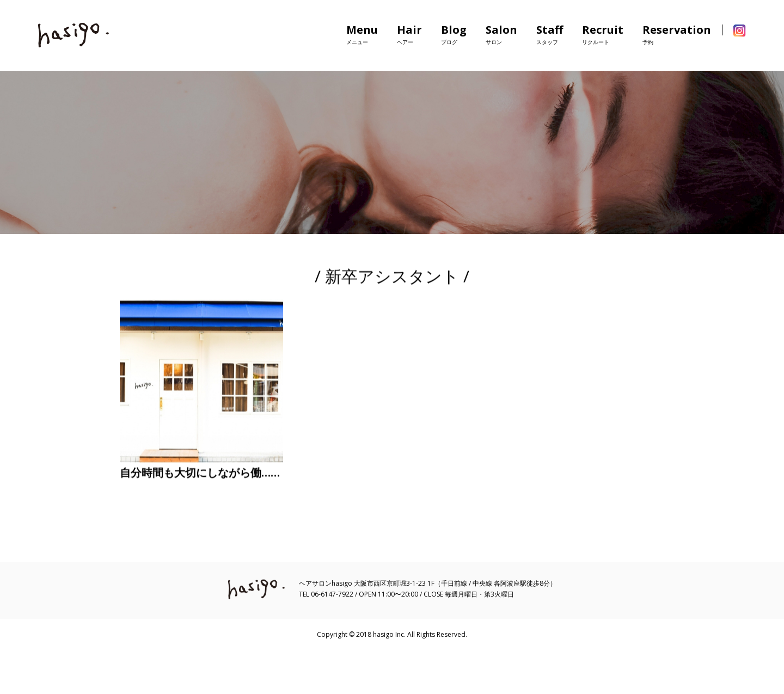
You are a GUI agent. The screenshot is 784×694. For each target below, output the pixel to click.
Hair (409, 34)
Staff (550, 34)
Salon (501, 34)
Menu (362, 34)
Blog (454, 34)
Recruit (603, 34)
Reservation (677, 34)
